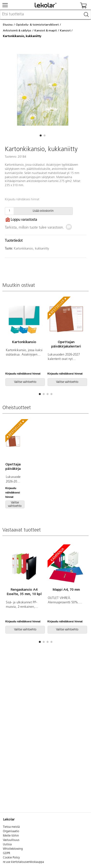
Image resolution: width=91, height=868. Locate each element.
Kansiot (65, 30)
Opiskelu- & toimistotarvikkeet (37, 25)
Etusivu (8, 25)
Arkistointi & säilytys (17, 30)
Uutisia (7, 845)
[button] (41, 135)
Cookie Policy (11, 858)
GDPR (7, 853)
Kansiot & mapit (46, 30)
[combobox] (45, 15)
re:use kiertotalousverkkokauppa (23, 862)
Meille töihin (11, 836)
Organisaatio (11, 831)
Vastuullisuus (11, 840)
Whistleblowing (13, 849)
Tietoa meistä (11, 827)
